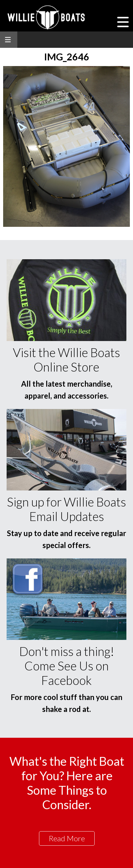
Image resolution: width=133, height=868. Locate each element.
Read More (67, 838)
